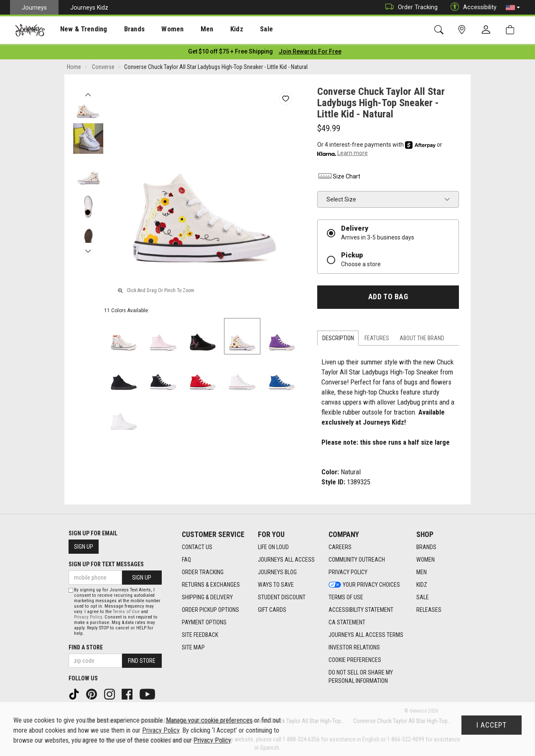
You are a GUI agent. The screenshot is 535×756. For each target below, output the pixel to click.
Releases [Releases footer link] (429, 608)
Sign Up (84, 545)
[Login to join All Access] (231, 50)
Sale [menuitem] (242, 30)
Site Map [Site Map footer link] (193, 646)
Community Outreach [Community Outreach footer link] (357, 558)
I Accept (492, 725)
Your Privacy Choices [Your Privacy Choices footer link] (364, 583)
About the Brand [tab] (422, 337)
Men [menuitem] (188, 30)
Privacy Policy (88, 615)
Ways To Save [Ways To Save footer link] (276, 583)
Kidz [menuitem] (215, 30)
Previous (88, 91)
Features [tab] (377, 337)
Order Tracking (409, 7)
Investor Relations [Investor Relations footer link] (354, 646)
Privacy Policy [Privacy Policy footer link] (348, 571)
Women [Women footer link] (425, 558)
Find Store (142, 659)
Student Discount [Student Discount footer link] (282, 596)
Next (88, 248)
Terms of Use (126, 610)
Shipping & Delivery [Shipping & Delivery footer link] (207, 596)
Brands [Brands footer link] (426, 546)
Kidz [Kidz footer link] (422, 583)
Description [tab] (338, 337)
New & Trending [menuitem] (77, 30)
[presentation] (77, 29)
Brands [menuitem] (123, 30)
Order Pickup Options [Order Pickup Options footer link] (210, 608)
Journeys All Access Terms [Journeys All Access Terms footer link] (366, 634)
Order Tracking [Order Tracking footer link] (203, 571)
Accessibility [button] (471, 7)
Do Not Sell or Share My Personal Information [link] (361, 675)
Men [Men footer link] (422, 571)
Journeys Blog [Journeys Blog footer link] (277, 571)
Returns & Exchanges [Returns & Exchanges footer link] (211, 583)
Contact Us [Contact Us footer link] (197, 546)
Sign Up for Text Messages (106, 563)
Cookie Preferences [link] (355, 659)
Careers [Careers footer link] (340, 546)
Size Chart (339, 175)
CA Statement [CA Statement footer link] (347, 621)
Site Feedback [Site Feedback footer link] (200, 634)
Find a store (86, 646)
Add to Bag (388, 295)
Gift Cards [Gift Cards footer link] (272, 608)
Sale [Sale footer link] (423, 596)
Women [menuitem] (158, 30)
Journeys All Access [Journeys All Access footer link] (286, 558)
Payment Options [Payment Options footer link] (204, 621)
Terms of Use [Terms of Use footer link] (346, 596)
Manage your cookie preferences (209, 720)
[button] (513, 8)
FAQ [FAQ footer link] (186, 558)
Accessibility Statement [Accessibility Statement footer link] (361, 608)
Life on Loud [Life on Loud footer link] (273, 546)
